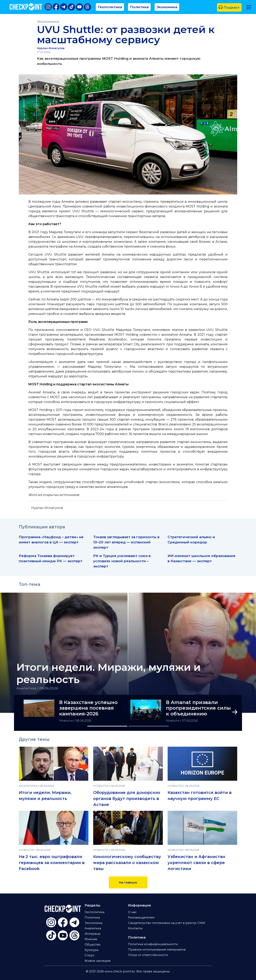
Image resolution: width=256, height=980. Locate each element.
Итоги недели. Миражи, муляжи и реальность (108, 673)
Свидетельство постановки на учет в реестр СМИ (166, 923)
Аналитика (93, 928)
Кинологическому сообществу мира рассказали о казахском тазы (127, 863)
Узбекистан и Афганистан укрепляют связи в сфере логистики (196, 863)
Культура (91, 950)
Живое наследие (98, 961)
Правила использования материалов (157, 950)
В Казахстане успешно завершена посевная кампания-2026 (88, 708)
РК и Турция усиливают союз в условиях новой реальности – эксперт (122, 561)
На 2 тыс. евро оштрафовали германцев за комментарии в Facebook (52, 863)
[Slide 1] (107, 726)
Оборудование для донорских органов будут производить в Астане (127, 799)
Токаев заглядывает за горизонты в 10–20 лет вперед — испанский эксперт (126, 542)
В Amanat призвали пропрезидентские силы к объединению (198, 708)
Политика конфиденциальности (153, 944)
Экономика (167, 7)
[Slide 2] (149, 726)
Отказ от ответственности (148, 955)
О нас (132, 912)
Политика (139, 7)
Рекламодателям (141, 918)
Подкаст (229, 7)
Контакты (135, 928)
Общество (93, 945)
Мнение (91, 939)
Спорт (89, 955)
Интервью (93, 934)
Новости (66, 721)
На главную (128, 882)
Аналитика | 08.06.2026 (37, 688)
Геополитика (110, 7)
